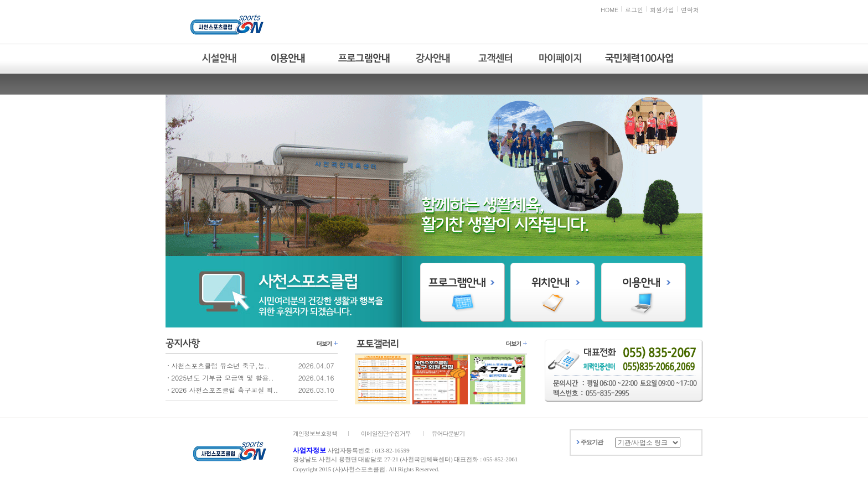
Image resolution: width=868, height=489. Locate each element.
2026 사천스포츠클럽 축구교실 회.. (224, 390)
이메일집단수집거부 (386, 433)
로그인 (634, 10)
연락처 (690, 10)
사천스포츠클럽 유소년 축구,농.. (220, 365)
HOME (609, 10)
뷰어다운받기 (448, 433)
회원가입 (662, 10)
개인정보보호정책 (315, 433)
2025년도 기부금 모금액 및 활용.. (222, 378)
